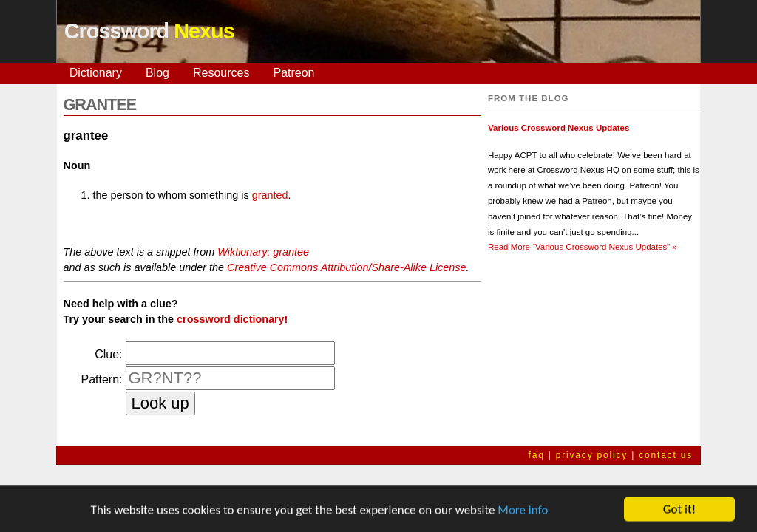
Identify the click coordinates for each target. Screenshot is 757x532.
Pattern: (101, 379)
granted (270, 195)
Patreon (293, 73)
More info (523, 511)
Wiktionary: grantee (263, 252)
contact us (666, 455)
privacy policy (592, 455)
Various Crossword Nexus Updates (559, 128)
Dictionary (96, 73)
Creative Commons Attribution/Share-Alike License (346, 267)
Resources (221, 73)
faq (537, 455)
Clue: (108, 354)
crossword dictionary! (232, 319)
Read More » (583, 247)
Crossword (149, 31)
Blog (157, 73)
